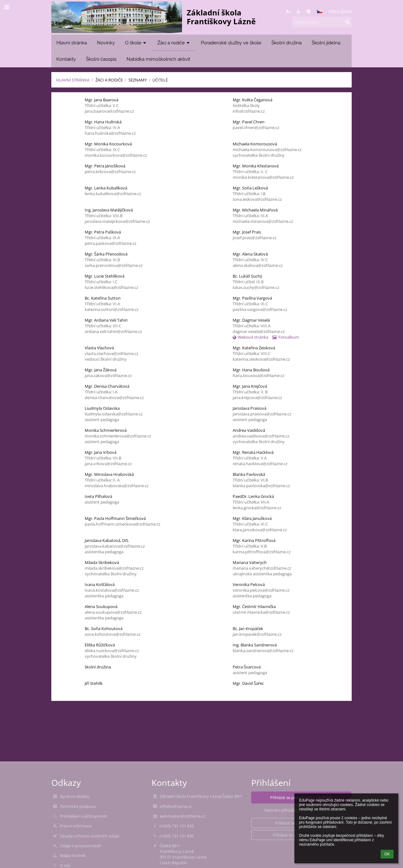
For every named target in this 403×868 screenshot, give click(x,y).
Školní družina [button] (287, 43)
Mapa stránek (73, 855)
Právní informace (76, 826)
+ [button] (289, 11)
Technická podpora (78, 806)
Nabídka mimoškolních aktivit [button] (158, 59)
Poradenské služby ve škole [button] (231, 43)
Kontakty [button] (66, 59)
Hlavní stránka (73, 80)
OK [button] (387, 854)
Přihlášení (340, 12)
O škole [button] (136, 43)
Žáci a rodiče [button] (174, 43)
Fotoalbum (286, 337)
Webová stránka (250, 337)
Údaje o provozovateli (80, 846)
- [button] (299, 11)
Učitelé (160, 80)
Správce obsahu (75, 796)
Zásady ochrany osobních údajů (90, 836)
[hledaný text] (322, 22)
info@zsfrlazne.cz (176, 806)
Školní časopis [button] (101, 59)
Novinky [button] (106, 43)
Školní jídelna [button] (326, 43)
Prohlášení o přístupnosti (83, 816)
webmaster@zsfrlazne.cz (183, 816)
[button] (320, 12)
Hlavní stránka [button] (72, 43)
